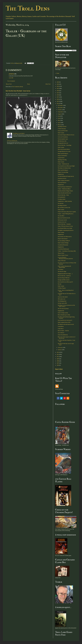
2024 (58, 84)
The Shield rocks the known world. (66, 324)
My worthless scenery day (64, 208)
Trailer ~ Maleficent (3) (63, 164)
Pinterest (65, 398)
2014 (58, 104)
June (59, 118)
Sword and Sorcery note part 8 (65, 320)
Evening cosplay (62, 199)
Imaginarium (61, 174)
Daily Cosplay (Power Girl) (64, 322)
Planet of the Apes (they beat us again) (67, 212)
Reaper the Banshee (62, 156)
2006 (58, 365)
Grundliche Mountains (63, 245)
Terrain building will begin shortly (66, 176)
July (59, 116)
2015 (58, 101)
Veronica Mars (61, 216)
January (60, 350)
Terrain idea (61, 203)
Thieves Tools (61, 253)
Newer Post (9, 84)
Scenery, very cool (62, 222)
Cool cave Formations (63, 137)
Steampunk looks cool (63, 143)
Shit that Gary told (62, 141)
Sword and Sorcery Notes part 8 (65, 282)
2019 (58, 93)
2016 (58, 99)
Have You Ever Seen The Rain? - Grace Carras (18, 91)
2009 (58, 359)
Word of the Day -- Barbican (64, 276)
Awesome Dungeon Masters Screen (66, 135)
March (60, 125)
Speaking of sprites (62, 205)
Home (29, 84)
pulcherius (11, 74)
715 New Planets (62, 288)
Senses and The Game (63, 131)
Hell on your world (62, 220)
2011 (58, 357)
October (60, 110)
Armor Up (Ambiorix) (63, 335)
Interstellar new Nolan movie (65, 237)
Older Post (48, 84)
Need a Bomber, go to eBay (64, 315)
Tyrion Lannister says (63, 139)
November (61, 108)
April (59, 123)
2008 (58, 361)
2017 (58, 97)
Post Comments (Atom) (17, 87)
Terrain (60, 284)
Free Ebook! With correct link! (65, 228)
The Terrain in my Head (63, 309)
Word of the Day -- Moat (63, 195)
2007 (58, 363)
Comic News (61, 329)
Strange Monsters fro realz (64, 151)
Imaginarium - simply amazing (65, 201)
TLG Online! (61, 269)
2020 (58, 91)
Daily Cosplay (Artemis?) (64, 181)
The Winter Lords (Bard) (19, 133)
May (59, 120)
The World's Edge (62, 272)
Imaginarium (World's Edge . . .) (65, 274)
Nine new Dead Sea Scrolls (64, 218)
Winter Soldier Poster (63, 255)
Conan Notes (61, 326)
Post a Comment (11, 81)
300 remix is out (62, 299)
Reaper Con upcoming (63, 172)
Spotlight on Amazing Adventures (66, 230)
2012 (58, 355)
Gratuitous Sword (62, 178)
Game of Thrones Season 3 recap (65, 226)
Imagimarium (61, 311)
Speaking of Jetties (62, 127)
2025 (58, 82)
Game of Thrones (62, 261)
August (60, 114)
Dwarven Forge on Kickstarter (65, 187)
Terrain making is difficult (64, 241)
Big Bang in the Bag (62, 160)
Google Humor (61, 158)
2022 (58, 86)
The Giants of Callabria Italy (64, 168)
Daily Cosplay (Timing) (63, 243)
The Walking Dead (62, 301)
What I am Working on (63, 154)
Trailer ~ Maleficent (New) (64, 189)
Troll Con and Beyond (12, 141)
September (61, 112)
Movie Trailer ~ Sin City (63, 331)
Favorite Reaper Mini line (64, 278)
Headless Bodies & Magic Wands (65, 191)
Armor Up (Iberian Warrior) (64, 193)
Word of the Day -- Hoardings (65, 145)
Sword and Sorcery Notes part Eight (66, 166)
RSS (68, 398)
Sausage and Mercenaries (64, 280)
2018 (58, 95)
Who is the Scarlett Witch (64, 149)
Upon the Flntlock (62, 183)
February (60, 348)
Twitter (61, 398)
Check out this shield (63, 297)
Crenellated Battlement (63, 249)
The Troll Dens (28, 8)
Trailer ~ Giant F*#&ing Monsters (66, 214)
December (61, 105)
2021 (58, 88)
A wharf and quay (62, 129)
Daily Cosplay (61, 133)
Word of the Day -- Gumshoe (64, 224)
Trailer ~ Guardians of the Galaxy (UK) (67, 251)
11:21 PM (11, 78)
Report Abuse (59, 369)
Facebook (58, 398)
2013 (58, 352)
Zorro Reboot (61, 333)
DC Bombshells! (62, 197)
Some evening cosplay (63, 313)
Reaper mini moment (63, 239)
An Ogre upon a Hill (62, 303)
